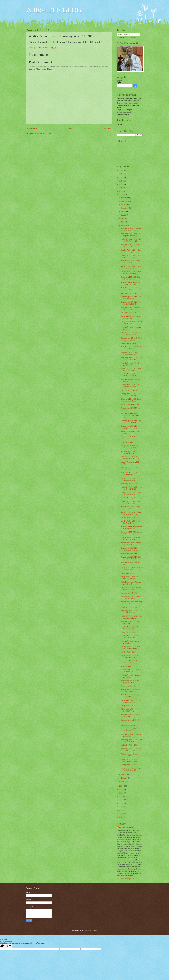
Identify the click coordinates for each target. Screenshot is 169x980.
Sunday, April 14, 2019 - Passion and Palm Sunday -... (131, 527)
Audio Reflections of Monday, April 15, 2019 (131, 508)
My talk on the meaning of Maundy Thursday (129, 452)
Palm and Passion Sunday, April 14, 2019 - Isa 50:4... (131, 538)
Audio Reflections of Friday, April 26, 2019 (130, 309)
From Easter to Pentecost (129, 390)
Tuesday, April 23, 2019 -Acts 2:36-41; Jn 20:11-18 (131, 375)
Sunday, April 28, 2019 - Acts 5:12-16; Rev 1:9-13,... (130, 283)
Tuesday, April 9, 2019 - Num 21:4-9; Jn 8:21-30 (130, 637)
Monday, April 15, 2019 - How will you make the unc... (131, 513)
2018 (121, 786)
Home (70, 128)
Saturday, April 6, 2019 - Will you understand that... (130, 682)
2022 (121, 184)
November (125, 201)
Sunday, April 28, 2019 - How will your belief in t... (131, 278)
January (124, 782)
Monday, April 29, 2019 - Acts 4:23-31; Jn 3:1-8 (131, 267)
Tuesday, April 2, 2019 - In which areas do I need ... (130, 760)
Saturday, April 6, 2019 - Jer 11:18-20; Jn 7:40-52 (130, 690)
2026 (121, 171)
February (124, 778)
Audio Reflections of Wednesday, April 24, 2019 (132, 348)
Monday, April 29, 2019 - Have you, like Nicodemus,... (131, 273)
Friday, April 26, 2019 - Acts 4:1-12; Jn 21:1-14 (132, 323)
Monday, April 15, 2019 (129, 518)
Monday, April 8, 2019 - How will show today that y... (130, 648)
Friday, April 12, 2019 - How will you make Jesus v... (132, 569)
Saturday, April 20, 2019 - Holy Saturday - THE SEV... (131, 422)
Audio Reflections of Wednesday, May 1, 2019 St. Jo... (132, 229)
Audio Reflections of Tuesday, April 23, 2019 (131, 364)
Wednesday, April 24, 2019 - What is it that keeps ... (130, 353)
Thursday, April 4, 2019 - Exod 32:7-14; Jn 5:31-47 (131, 730)
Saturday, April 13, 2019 (129, 554)
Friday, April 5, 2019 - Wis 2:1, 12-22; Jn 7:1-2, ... (131, 710)
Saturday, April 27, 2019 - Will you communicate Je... (131, 298)
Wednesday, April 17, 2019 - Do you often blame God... (131, 474)
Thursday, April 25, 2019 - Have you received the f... (131, 339)
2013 (121, 803)
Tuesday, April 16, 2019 (129, 498)
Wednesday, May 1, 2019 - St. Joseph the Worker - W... (131, 235)
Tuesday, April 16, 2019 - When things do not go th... (131, 479)
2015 (121, 796)
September (125, 208)
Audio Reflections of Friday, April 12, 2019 (130, 563)
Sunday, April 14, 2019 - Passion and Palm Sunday (131, 533)
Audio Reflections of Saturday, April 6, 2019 (131, 676)
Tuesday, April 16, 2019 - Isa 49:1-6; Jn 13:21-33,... (130, 502)
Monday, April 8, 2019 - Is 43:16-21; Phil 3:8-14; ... (130, 656)
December (125, 198)
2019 (121, 195)
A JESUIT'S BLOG (54, 10)
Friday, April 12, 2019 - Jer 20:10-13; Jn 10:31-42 (130, 578)
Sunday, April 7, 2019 (128, 666)
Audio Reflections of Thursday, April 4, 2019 (131, 716)
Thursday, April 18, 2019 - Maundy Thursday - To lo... (131, 458)
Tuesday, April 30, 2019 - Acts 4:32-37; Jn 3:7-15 (131, 256)
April (123, 225)
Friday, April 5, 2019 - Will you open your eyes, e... (131, 701)
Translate (130, 37)
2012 (121, 807)
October (124, 205)
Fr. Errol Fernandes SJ (127, 827)
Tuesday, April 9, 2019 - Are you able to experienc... (131, 628)
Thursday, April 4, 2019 (128, 725)
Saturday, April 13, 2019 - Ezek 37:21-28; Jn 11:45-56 (131, 558)
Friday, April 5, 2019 (128, 706)
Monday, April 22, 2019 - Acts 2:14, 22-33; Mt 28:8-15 (131, 395)
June (123, 219)
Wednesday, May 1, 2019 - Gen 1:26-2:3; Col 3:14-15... (131, 240)
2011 (121, 810)
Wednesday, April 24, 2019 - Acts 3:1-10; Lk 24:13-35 (132, 359)
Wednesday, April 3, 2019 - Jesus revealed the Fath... (132, 741)
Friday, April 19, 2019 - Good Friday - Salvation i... (130, 438)
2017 (121, 789)
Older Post (107, 128)
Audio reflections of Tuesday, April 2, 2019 (130, 755)
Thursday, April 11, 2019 (129, 593)
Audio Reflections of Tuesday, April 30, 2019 (131, 246)
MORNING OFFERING (129, 293)
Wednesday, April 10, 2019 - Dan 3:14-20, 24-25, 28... (132, 612)
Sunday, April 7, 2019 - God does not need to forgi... (132, 662)
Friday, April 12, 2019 (128, 573)
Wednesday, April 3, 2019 (129, 745)
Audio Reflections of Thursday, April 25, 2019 (131, 328)
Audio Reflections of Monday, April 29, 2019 (131, 262)
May (123, 222)
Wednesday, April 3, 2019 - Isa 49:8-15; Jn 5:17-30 (131, 750)
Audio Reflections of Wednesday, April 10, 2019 (132, 603)
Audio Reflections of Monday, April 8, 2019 (131, 642)
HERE (105, 42)
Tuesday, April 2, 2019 (128, 765)
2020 (121, 191)
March (124, 775)
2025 (121, 174)
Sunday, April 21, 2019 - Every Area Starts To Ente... (131, 400)
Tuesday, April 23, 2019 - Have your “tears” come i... (131, 370)
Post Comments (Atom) (43, 133)
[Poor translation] (9, 946)
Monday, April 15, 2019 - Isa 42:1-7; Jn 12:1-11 (130, 522)
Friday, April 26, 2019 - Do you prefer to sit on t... (131, 317)
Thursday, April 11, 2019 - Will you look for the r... (131, 588)
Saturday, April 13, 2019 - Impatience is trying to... (130, 549)
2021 (121, 188)
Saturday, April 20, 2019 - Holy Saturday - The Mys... (131, 427)
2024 (121, 177)
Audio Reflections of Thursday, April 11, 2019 (131, 583)
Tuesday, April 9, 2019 (128, 632)
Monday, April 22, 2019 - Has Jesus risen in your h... (130, 386)
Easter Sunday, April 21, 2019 (130, 404)
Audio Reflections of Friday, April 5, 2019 (130, 696)
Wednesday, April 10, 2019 (130, 607)
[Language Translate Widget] (128, 34)
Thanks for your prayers (129, 343)
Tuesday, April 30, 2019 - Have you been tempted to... (131, 251)
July (123, 215)
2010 (121, 814)
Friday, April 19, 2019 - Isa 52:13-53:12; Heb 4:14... (130, 447)
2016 (121, 793)
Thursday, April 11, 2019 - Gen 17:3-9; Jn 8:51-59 (131, 597)
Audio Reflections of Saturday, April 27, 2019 (131, 289)
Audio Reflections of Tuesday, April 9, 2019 (131, 623)
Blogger (94, 930)
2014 (121, 800)
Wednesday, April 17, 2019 (130, 484)
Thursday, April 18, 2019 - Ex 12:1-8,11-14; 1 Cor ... (130, 468)
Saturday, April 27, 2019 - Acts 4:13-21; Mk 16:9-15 (131, 303)
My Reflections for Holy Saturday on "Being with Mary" (130, 415)
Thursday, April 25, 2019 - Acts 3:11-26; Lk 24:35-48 (131, 334)
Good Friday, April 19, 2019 (130, 442)
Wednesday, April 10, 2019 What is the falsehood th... (131, 617)
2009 (121, 817)
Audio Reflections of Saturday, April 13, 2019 (131, 544)
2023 (121, 181)
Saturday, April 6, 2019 (128, 686)
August (124, 212)
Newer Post (32, 128)
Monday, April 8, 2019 (128, 652)
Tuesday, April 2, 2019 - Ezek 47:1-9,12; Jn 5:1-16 (130, 769)
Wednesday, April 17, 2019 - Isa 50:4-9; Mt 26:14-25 (131, 488)
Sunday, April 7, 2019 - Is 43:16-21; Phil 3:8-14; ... (131, 671)
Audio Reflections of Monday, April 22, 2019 (131, 380)
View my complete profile (125, 879)
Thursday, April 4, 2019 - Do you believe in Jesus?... (132, 721)
